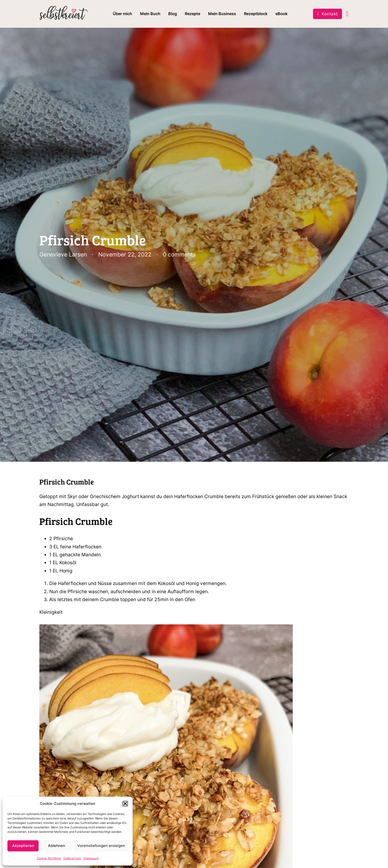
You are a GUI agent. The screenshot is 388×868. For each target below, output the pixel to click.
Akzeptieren (23, 846)
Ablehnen (57, 846)
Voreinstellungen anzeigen (101, 846)
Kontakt (327, 14)
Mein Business (222, 14)
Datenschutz (72, 858)
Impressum (91, 858)
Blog (173, 14)
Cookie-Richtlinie (49, 858)
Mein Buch (150, 14)
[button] (125, 804)
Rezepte (193, 14)
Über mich (122, 14)
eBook (281, 14)
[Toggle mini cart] (347, 14)
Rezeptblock (256, 14)
